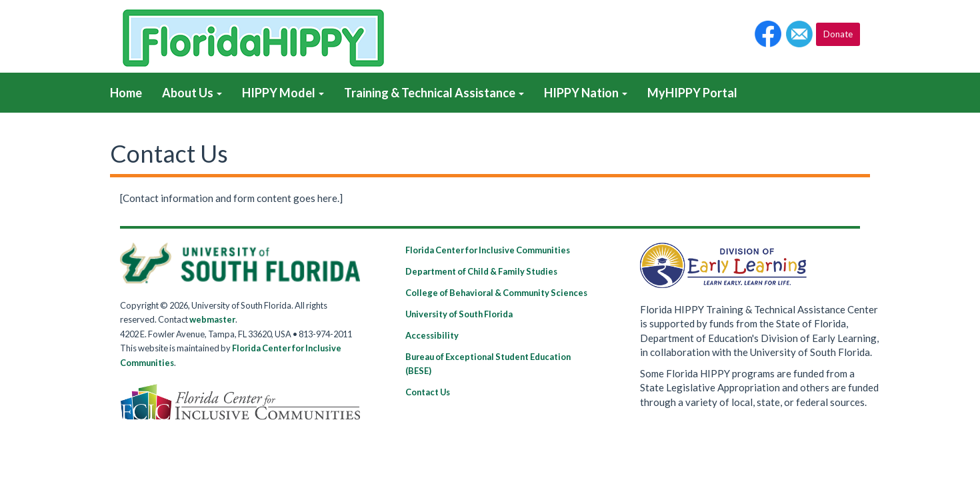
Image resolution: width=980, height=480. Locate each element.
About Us (192, 93)
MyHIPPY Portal (692, 93)
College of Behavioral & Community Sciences (496, 293)
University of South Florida (459, 314)
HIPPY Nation (586, 93)
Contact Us (428, 392)
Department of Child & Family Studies (481, 271)
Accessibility (432, 335)
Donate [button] (838, 34)
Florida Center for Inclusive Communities (488, 250)
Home (126, 93)
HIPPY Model (283, 93)
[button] (768, 34)
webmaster (212, 319)
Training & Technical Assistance (434, 93)
